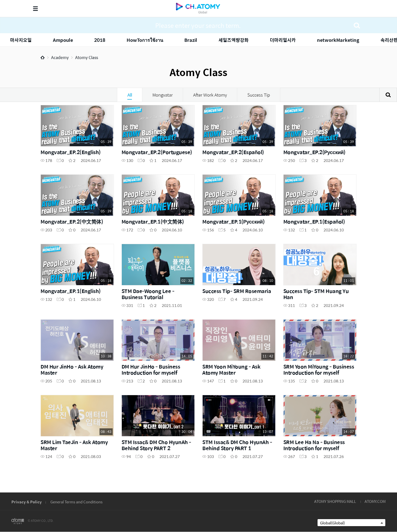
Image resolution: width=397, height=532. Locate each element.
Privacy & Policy (27, 502)
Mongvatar (163, 95)
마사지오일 (21, 40)
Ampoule (63, 40)
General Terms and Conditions (76, 502)
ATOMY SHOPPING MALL (335, 501)
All (130, 95)
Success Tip (259, 95)
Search (388, 95)
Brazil (191, 40)
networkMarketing (338, 40)
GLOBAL (372, 470)
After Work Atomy (210, 95)
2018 (100, 40)
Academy (60, 57)
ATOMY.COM (375, 501)
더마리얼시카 (283, 40)
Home (43, 58)
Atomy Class (87, 57)
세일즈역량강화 (234, 40)
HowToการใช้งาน (145, 40)
